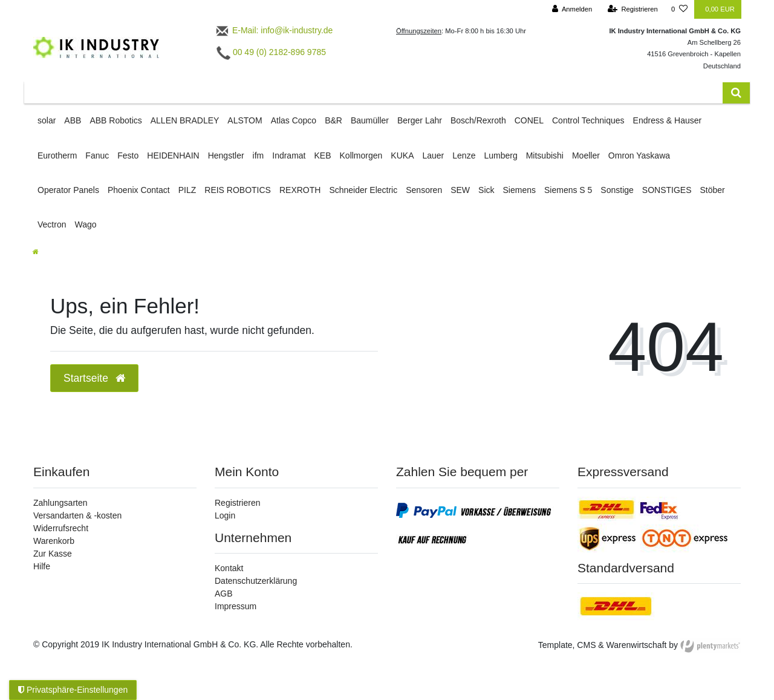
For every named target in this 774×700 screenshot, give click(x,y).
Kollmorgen (361, 155)
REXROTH (300, 190)
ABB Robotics (115, 120)
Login (225, 515)
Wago (85, 224)
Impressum (236, 606)
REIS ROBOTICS (238, 190)
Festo (128, 155)
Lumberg (500, 155)
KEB (323, 155)
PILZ (187, 190)
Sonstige (617, 190)
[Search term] (373, 93)
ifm (259, 155)
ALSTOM (245, 120)
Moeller (586, 155)
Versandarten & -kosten (77, 515)
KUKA (402, 155)
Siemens (519, 190)
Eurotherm (57, 155)
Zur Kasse (53, 554)
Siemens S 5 (568, 190)
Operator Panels (68, 190)
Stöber (713, 190)
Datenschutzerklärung (256, 581)
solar (47, 120)
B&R (333, 120)
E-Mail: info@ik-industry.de (274, 30)
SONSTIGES (667, 190)
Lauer (433, 155)
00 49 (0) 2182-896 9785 (271, 52)
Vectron (52, 224)
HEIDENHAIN (173, 155)
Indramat (289, 155)
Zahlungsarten (60, 503)
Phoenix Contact (139, 190)
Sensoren (424, 190)
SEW (460, 190)
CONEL (529, 120)
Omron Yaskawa (639, 155)
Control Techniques (588, 120)
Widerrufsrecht (61, 528)
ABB (73, 120)
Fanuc (97, 155)
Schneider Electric (363, 190)
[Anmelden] (572, 9)
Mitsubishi (545, 155)
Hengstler (226, 155)
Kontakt (229, 568)
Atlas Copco (294, 120)
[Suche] (736, 93)
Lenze (464, 155)
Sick (486, 190)
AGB (224, 594)
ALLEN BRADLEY (185, 120)
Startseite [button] (94, 378)
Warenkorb (54, 541)
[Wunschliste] (679, 9)
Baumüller (370, 120)
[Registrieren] (633, 9)
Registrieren (237, 503)
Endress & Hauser (668, 120)
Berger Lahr (420, 120)
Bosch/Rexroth (478, 120)
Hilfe (42, 566)
